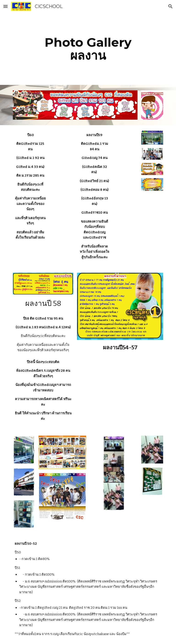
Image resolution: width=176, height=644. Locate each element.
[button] (5, 6)
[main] (88, 49)
